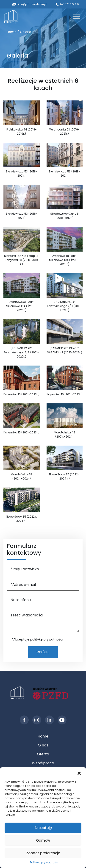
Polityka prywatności (44, 862)
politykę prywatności (47, 639)
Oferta (43, 754)
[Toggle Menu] (77, 17)
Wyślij (43, 652)
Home (43, 736)
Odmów (43, 840)
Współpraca (43, 763)
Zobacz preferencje (43, 853)
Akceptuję (43, 828)
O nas (43, 745)
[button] (79, 773)
